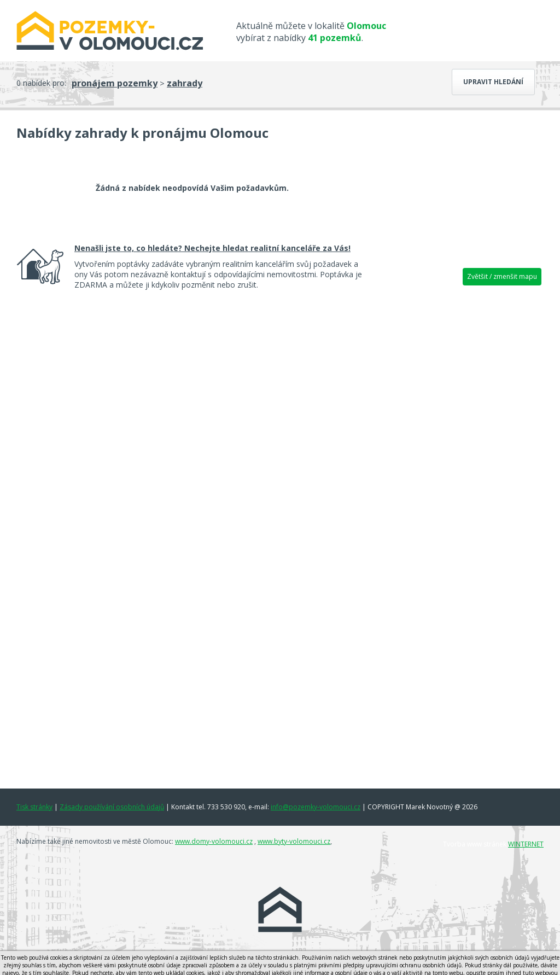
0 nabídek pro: (41, 83)
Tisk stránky (34, 807)
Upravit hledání (493, 82)
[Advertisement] (460, 462)
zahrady (185, 83)
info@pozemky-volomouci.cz (316, 807)
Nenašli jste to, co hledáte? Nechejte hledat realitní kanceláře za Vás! (212, 248)
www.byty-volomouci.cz (294, 841)
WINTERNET (526, 844)
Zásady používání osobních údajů (112, 807)
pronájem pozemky (115, 83)
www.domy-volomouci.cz (214, 841)
